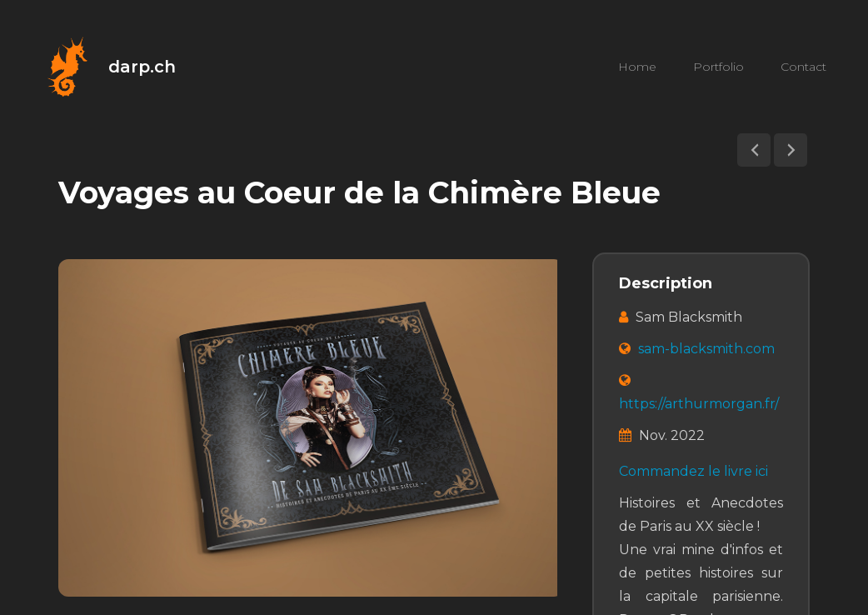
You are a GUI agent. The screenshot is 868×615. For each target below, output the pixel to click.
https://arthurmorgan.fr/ (699, 404)
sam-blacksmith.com (706, 349)
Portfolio (718, 67)
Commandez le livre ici (693, 471)
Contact (803, 67)
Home (637, 67)
